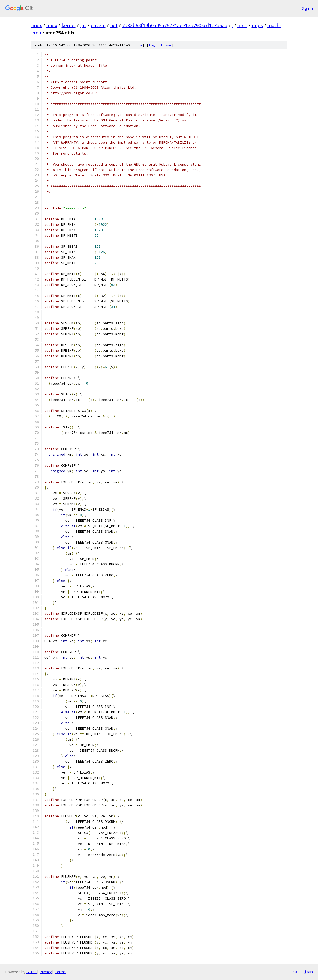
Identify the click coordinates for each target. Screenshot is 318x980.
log (152, 45)
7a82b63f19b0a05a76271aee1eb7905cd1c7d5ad (175, 25)
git (83, 25)
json (309, 972)
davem (98, 25)
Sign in (307, 8)
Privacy (46, 972)
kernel (69, 25)
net (114, 25)
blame (166, 45)
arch (242, 25)
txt (296, 972)
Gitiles (31, 972)
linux (37, 25)
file (138, 45)
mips (257, 25)
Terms (60, 972)
